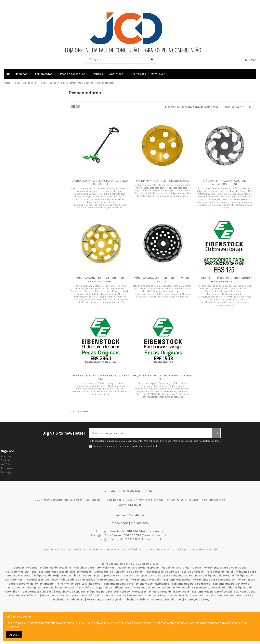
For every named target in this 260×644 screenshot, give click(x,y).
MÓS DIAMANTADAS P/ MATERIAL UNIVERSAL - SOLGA (162, 280)
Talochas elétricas (136, 600)
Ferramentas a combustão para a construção (157, 595)
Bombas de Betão (25, 568)
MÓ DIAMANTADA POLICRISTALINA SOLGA (162, 181)
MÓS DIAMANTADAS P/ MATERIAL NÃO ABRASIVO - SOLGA (100, 280)
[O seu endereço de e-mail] (150, 433)
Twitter (6, 460)
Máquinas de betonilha (56, 568)
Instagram (8, 472)
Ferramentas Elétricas (21, 572)
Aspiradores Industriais (68, 600)
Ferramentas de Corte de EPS (231, 595)
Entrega (110, 491)
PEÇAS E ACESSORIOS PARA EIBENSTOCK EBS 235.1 (100, 377)
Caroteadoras (104, 572)
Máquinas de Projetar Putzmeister (57, 576)
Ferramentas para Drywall (104, 600)
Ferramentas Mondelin (146, 580)
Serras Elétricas (193, 572)
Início (149, 491)
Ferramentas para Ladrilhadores (78, 584)
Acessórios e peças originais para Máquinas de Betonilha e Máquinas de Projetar (179, 576)
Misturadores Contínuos (42, 580)
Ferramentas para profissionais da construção (224, 592)
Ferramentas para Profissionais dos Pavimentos (137, 584)
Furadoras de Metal (220, 572)
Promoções (193, 600)
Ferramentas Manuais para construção (65, 572)
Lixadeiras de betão (129, 572)
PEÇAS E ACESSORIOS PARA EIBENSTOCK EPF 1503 (162, 377)
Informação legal (130, 491)
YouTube (6, 464)
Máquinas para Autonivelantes (94, 568)
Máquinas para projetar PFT (102, 576)
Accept (14, 635)
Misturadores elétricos (167, 600)
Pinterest (7, 468)
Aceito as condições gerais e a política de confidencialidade (126, 446)
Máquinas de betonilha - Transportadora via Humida (197, 588)
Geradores (139, 592)
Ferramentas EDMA (177, 580)
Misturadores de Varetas (162, 572)
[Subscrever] (216, 433)
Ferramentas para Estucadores (214, 580)
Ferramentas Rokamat (113, 580)
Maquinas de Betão (147, 588)
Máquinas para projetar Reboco (108, 592)
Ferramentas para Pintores (231, 584)
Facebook (8, 456)
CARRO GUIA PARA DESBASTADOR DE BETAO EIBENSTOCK (100, 183)
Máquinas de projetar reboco (181, 568)
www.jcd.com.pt (130, 505)
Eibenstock (122, 588)
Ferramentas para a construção (225, 568)
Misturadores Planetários (78, 580)
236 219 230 (189, 500)
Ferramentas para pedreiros (191, 584)
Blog (206, 600)
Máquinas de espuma (70, 592)
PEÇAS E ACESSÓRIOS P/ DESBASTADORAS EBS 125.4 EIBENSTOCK (225, 280)
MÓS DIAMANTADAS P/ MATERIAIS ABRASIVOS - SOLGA (225, 183)
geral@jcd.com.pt (213, 500)
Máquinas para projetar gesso (138, 568)
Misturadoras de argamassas (169, 592)
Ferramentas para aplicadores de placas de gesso (42, 588)
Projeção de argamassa (95, 588)
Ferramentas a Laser (110, 595)
